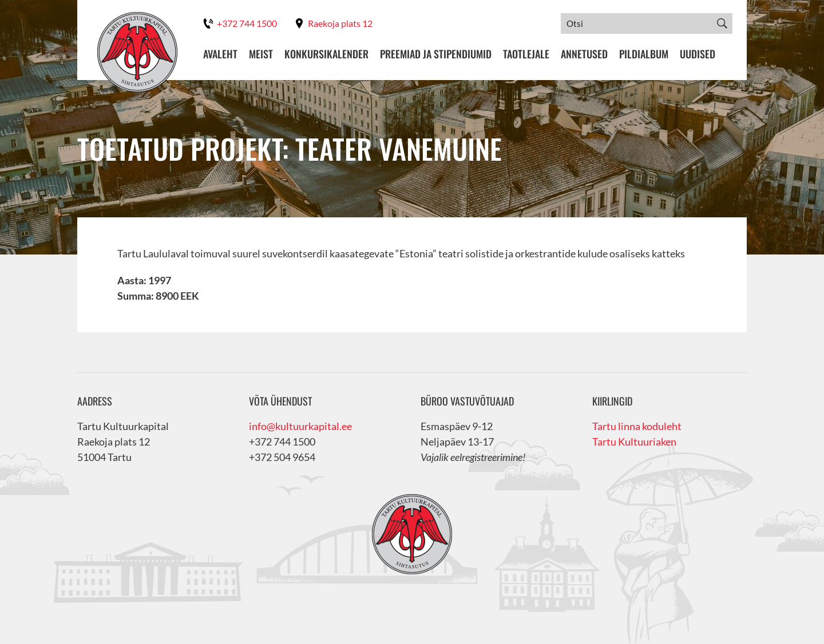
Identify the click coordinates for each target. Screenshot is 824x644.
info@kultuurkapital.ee (300, 426)
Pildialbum (644, 54)
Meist (261, 54)
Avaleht (220, 54)
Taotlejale (526, 54)
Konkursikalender (326, 54)
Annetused (584, 54)
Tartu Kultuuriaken (634, 442)
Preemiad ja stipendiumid (436, 54)
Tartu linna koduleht (637, 426)
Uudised (698, 54)
